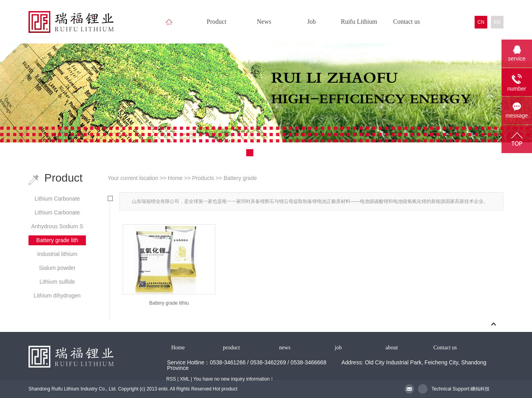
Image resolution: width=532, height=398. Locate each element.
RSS (171, 379)
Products (203, 178)
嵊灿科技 (480, 389)
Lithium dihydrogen (57, 296)
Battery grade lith (57, 240)
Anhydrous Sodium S (57, 226)
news (285, 348)
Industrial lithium (57, 254)
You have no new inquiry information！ (234, 379)
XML (184, 379)
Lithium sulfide (57, 282)
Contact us (407, 22)
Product (217, 22)
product (231, 348)
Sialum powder (57, 268)
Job (312, 22)
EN (497, 22)
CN (481, 22)
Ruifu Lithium (359, 22)
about (392, 348)
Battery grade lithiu (169, 303)
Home (175, 178)
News (264, 22)
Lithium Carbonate (57, 199)
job (338, 348)
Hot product (225, 389)
